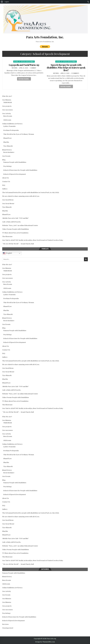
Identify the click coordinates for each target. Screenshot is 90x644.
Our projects (7, 106)
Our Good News (8, 200)
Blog (4, 160)
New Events (8, 116)
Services (5, 624)
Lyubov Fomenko (9, 126)
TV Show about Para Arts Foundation (15, 233)
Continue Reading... (24, 79)
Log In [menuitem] (7, 2)
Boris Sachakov (9, 152)
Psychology (8, 166)
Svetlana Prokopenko (11, 130)
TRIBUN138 (8, 102)
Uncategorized (8, 628)
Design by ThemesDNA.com (45, 642)
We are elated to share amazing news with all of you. (21, 196)
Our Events (6, 156)
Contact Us (6, 182)
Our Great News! (8, 204)
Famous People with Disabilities (15, 162)
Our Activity (7, 114)
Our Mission (7, 100)
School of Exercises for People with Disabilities (20, 170)
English (7, 253)
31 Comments (75, 73)
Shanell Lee (7, 138)
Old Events (7, 120)
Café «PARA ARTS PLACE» (12, 222)
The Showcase (7, 237)
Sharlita (6, 142)
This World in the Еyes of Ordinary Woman (19, 134)
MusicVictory (7, 150)
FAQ (4, 185)
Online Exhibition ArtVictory (12, 124)
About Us (6, 178)
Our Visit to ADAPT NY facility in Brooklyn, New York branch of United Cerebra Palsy (33, 240)
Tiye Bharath (8, 146)
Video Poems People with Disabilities (16, 229)
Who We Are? (7, 96)
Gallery (5, 189)
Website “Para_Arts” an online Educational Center (20, 225)
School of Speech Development (24, 61)
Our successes (7, 110)
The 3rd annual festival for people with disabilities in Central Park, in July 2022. (31, 192)
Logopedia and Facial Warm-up (24, 65)
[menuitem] (2, 2)
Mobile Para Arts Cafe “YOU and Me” (16, 218)
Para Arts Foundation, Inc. (45, 42)
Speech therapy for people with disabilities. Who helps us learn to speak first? (66, 68)
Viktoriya (14, 68)
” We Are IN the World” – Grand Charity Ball (18, 244)
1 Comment (33, 68)
